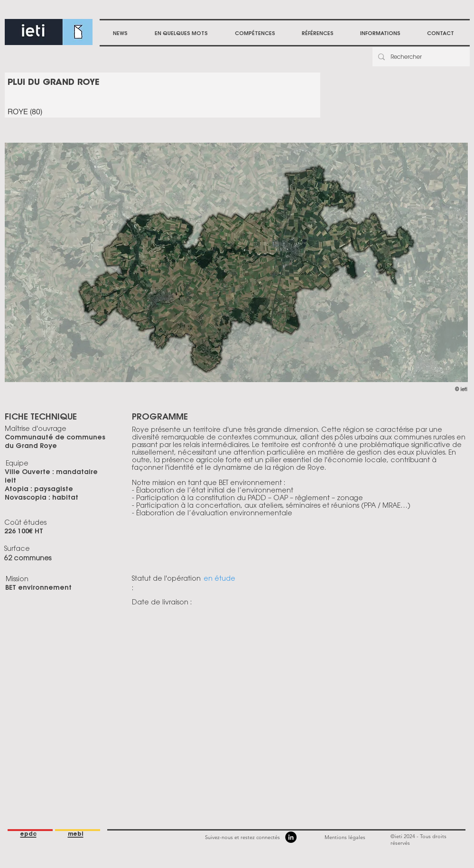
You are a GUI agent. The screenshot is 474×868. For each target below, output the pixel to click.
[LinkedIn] (291, 837)
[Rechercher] (420, 57)
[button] (255, 33)
